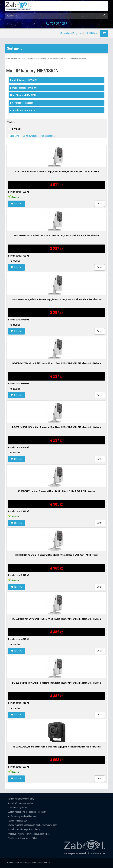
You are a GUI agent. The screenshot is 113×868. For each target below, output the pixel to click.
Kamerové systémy (20, 58)
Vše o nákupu (66, 33)
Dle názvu (14, 136)
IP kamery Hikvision (56, 58)
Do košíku (16, 204)
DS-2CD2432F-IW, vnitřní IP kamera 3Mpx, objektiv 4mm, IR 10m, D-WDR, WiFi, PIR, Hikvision (57, 555)
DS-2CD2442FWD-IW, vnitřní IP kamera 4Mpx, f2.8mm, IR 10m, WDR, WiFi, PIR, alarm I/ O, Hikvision (57, 619)
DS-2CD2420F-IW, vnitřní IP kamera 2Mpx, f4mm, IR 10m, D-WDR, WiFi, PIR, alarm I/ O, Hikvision (56, 236)
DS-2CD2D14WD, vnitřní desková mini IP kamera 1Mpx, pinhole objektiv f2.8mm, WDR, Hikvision (57, 747)
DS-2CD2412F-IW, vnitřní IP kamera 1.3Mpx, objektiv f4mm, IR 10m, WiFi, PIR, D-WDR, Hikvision (57, 172)
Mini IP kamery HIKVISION (76, 58)
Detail (100, 204)
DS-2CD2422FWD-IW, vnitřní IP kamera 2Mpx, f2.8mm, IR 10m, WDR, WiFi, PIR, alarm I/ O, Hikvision (57, 363)
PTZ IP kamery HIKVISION (23, 110)
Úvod (8, 58)
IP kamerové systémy (38, 58)
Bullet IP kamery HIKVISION (24, 80)
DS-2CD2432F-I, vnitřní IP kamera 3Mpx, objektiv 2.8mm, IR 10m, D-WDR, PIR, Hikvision (56, 491)
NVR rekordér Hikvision (22, 103)
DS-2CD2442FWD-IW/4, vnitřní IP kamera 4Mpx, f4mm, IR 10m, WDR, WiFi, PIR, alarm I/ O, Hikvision (56, 683)
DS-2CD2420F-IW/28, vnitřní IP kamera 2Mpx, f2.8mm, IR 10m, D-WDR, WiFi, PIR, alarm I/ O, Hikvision (57, 299)
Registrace (78, 33)
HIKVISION (15, 129)
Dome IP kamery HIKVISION (24, 88)
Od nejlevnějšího (30, 136)
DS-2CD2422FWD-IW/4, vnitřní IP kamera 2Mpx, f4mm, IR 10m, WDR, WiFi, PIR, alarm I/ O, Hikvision (56, 427)
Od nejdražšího (48, 136)
